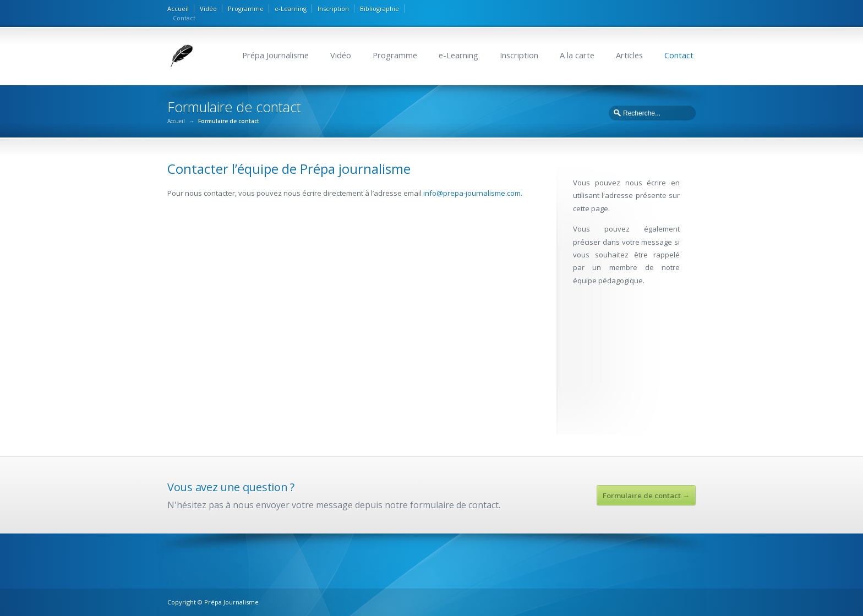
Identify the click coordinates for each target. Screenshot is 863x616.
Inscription (333, 9)
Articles (629, 55)
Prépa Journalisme (275, 55)
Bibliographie (379, 9)
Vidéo (208, 9)
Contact (184, 18)
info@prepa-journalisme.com (472, 193)
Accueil (178, 9)
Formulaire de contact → (646, 496)
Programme (246, 9)
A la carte (577, 55)
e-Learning (291, 9)
